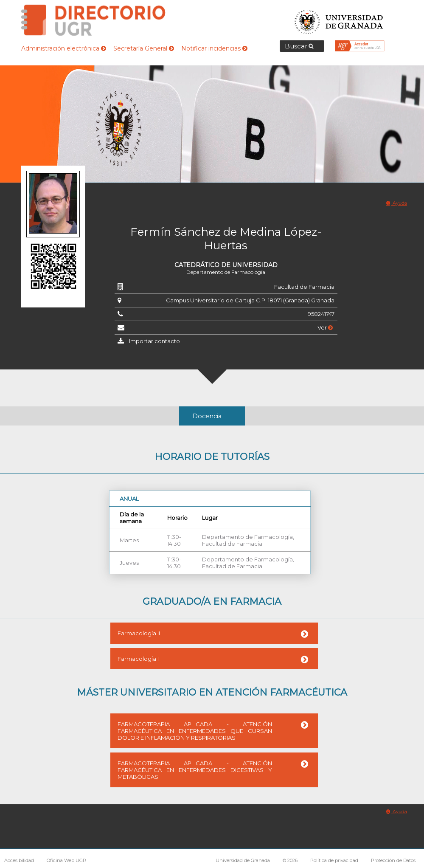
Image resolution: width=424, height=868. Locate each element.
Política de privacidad (334, 860)
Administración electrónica (64, 48)
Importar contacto (154, 341)
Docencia (207, 416)
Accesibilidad (19, 860)
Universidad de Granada (339, 19)
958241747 (321, 314)
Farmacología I (138, 659)
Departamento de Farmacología (226, 272)
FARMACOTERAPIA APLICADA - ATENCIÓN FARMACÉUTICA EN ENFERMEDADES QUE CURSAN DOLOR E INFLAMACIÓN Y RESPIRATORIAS (195, 731)
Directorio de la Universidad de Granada (93, 20)
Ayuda (397, 203)
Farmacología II (139, 633)
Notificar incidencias (214, 48)
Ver (325, 327)
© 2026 (290, 860)
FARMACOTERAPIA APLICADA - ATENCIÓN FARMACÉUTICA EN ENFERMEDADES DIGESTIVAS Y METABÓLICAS (195, 770)
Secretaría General (144, 48)
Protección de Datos (393, 860)
